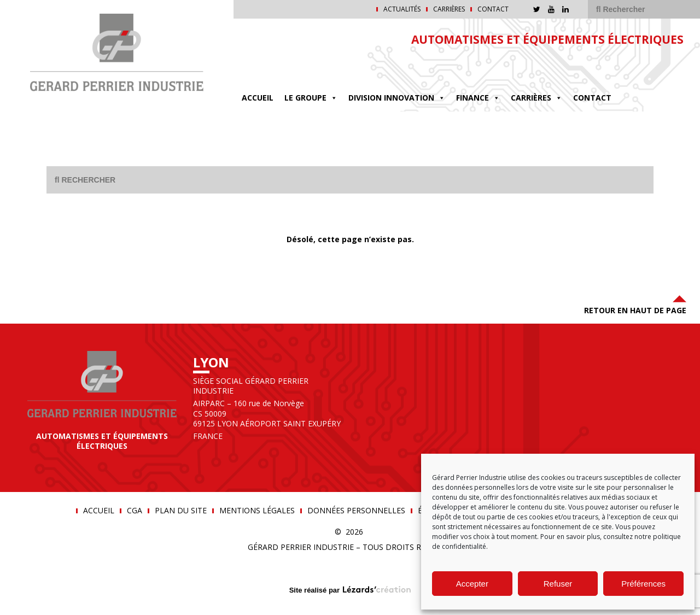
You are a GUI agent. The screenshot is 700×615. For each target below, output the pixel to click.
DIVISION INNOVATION (397, 98)
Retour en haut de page (635, 304)
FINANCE (478, 98)
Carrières (449, 9)
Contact (493, 9)
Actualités (402, 9)
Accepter (472, 584)
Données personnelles (356, 511)
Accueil (258, 98)
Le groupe (311, 98)
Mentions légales (257, 511)
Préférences (643, 584)
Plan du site (181, 511)
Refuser (558, 584)
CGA (135, 511)
